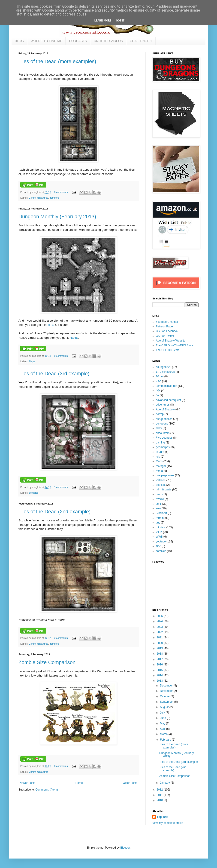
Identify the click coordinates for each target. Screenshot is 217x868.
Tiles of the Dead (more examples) (57, 61)
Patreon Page (164, 326)
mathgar (161, 466)
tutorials (161, 527)
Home (79, 783)
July (163, 713)
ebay (159, 428)
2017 (160, 659)
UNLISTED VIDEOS (108, 41)
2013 (160, 681)
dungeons (162, 424)
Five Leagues (164, 438)
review (160, 499)
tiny (158, 523)
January (165, 783)
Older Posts (130, 783)
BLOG (19, 41)
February (166, 740)
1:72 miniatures (165, 372)
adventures (163, 405)
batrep (160, 414)
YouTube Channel (167, 322)
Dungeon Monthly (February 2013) (57, 217)
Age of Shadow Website (171, 341)
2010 (160, 800)
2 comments (61, 638)
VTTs (159, 532)
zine (158, 546)
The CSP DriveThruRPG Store (175, 345)
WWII (159, 537)
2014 (160, 675)
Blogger (125, 848)
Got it (120, 21)
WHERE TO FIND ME (46, 41)
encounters (163, 433)
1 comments (61, 487)
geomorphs (163, 447)
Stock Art (161, 513)
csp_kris (163, 817)
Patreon (161, 480)
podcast (161, 485)
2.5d (158, 381)
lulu (158, 457)
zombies (54, 198)
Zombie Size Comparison (47, 662)
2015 (160, 670)
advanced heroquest (168, 400)
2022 (160, 632)
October (165, 696)
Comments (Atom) (47, 790)
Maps (32, 361)
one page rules (165, 475)
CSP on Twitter (165, 336)
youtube (161, 542)
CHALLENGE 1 (141, 41)
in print (160, 452)
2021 (160, 637)
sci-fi (159, 504)
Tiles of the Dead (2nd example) (54, 512)
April (163, 729)
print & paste (164, 489)
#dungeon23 (164, 367)
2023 (160, 627)
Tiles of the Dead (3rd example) (54, 374)
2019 (160, 648)
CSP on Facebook (167, 331)
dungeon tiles (164, 419)
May (163, 723)
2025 (160, 616)
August (165, 707)
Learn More (103, 21)
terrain (160, 518)
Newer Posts (27, 783)
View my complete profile (168, 823)
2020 (160, 643)
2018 (160, 654)
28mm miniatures (39, 198)
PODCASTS (78, 41)
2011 (160, 795)
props (159, 494)
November (167, 691)
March (164, 734)
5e (157, 395)
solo (158, 508)
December (167, 686)
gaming (160, 443)
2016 (160, 665)
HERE (74, 338)
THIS (51, 325)
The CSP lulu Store (168, 350)
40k (158, 391)
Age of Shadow (165, 409)
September (167, 702)
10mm (160, 376)
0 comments (61, 192)
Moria (159, 471)
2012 (160, 790)
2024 (160, 621)
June (163, 718)
